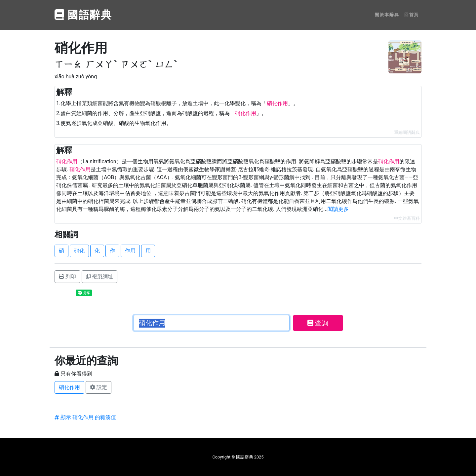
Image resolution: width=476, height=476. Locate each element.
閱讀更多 (338, 209)
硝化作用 (69, 387)
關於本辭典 (387, 15)
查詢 (318, 323)
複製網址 (99, 277)
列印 (67, 277)
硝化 (79, 251)
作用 (130, 251)
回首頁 (412, 15)
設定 (99, 387)
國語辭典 (83, 15)
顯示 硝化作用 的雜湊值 (85, 417)
